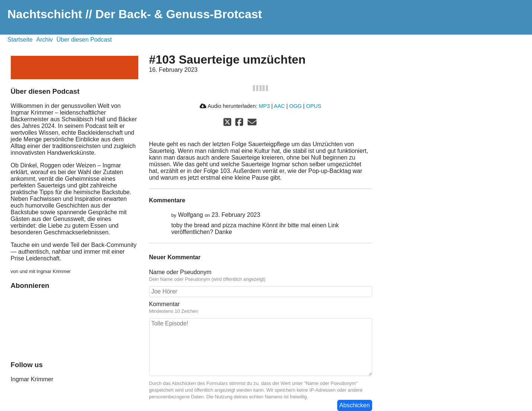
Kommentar (165, 304)
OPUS (314, 106)
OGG (296, 106)
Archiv (45, 40)
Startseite (20, 40)
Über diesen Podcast (84, 40)
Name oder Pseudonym (180, 272)
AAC (280, 106)
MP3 (264, 106)
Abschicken (355, 405)
